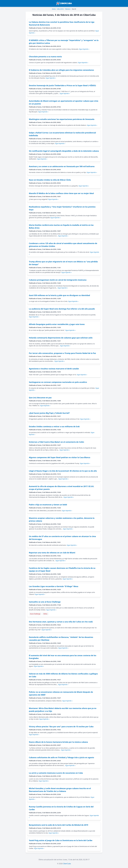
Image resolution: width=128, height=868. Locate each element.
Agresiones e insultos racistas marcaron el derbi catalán (54, 369)
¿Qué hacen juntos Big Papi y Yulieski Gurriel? (49, 413)
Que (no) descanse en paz (40, 398)
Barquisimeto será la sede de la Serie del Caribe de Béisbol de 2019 (58, 825)
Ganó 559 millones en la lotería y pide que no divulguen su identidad (59, 295)
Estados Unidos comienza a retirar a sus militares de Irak (54, 426)
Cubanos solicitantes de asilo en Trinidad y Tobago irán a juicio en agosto (61, 757)
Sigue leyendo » (84, 49)
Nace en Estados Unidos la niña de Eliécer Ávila (50, 180)
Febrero (68, 9)
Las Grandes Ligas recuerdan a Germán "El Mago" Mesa (54, 586)
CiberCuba (67, 864)
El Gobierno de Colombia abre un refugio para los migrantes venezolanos (61, 70)
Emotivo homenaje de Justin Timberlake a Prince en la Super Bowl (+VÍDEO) (62, 85)
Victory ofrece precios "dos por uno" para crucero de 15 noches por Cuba (61, 727)
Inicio (54, 9)
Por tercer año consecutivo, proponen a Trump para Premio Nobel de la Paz (62, 353)
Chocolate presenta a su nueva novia (45, 57)
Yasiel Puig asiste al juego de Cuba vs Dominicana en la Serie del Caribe (61, 840)
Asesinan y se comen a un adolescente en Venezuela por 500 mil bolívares (62, 166)
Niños (45, 614)
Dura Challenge (35, 614)
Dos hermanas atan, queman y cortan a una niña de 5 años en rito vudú (61, 622)
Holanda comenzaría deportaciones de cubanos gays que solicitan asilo (61, 338)
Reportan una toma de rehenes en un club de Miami (52, 553)
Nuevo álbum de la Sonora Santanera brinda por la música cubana (58, 742)
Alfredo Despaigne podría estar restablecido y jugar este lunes (57, 324)
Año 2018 (60, 9)
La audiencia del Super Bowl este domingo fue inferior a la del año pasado (62, 309)
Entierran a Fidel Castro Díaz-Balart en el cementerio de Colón (56, 442)
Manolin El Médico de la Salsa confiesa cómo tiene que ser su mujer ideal (61, 193)
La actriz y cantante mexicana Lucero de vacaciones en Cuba (56, 773)
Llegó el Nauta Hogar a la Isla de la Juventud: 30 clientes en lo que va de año (63, 471)
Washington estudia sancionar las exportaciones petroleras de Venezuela (62, 119)
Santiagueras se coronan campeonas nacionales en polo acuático (58, 382)
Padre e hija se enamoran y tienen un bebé (48, 505)
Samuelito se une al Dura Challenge (45, 602)
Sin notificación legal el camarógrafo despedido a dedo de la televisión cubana (64, 151)
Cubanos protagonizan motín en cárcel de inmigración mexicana (58, 280)
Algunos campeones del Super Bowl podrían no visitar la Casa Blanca (60, 457)
